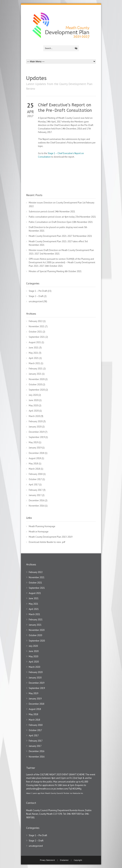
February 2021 (36, 369)
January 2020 (35, 427)
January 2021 (35, 374)
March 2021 (34, 363)
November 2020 (37, 379)
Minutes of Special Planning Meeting (46, 271)
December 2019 (37, 432)
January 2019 (35, 448)
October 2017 (35, 479)
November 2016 (37, 506)
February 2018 (36, 474)
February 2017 (36, 490)
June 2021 (34, 348)
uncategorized (36, 301)
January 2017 (35, 495)
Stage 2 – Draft (36, 296)
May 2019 (33, 442)
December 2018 (37, 453)
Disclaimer (64, 860)
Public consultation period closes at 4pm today (52, 217)
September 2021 (37, 337)
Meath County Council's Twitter (57, 793)
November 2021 (37, 326)
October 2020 (35, 385)
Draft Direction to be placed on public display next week (56, 227)
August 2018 (35, 458)
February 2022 (36, 321)
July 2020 (33, 395)
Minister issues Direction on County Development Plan (55, 203)
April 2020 (34, 411)
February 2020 (36, 421)
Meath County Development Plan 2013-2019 (51, 537)
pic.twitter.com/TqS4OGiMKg (67, 789)
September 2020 (37, 390)
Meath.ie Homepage (39, 532)
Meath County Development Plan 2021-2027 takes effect (56, 241)
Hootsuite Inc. (78, 793)
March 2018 (34, 469)
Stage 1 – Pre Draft (38, 291)
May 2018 (33, 464)
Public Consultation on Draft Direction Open (50, 222)
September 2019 (37, 437)
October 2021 (35, 332)
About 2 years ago (33, 793)
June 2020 (34, 400)
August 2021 (35, 342)
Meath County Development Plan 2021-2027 (50, 236)
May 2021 (33, 353)
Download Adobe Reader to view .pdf (47, 542)
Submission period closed (41, 212)
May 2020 (33, 405)
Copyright (78, 860)
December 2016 (37, 500)
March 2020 (34, 416)
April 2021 (34, 358)
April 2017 (34, 485)
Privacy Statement (48, 860)
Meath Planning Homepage (42, 526)
